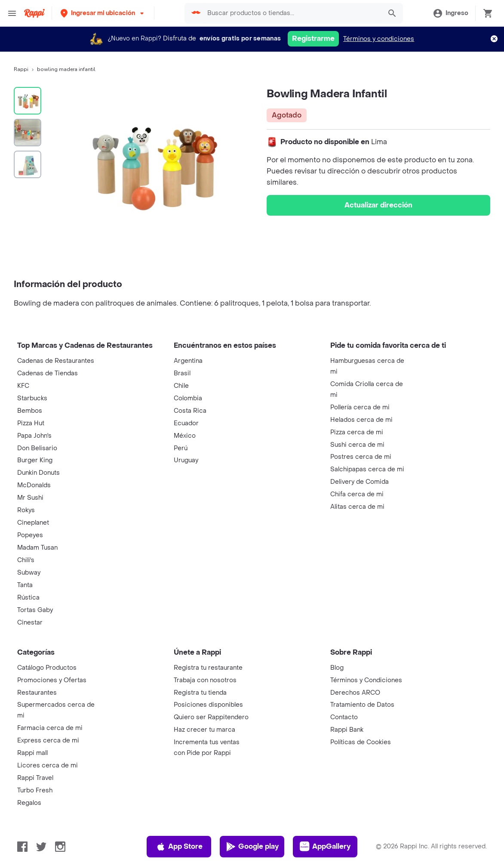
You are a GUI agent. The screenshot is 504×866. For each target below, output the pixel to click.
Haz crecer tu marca (204, 730)
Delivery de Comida (360, 482)
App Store (179, 847)
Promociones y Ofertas (52, 680)
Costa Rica (190, 411)
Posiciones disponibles (208, 705)
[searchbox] (292, 13)
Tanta (25, 585)
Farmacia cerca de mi (50, 728)
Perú (181, 448)
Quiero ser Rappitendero (211, 717)
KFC (23, 386)
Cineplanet (33, 523)
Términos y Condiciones (366, 680)
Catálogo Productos (47, 668)
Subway (29, 573)
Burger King (35, 460)
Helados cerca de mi (361, 420)
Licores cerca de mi (48, 765)
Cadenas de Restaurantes (56, 361)
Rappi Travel (35, 778)
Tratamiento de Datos (362, 705)
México (185, 436)
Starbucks (32, 398)
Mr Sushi (30, 498)
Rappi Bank (347, 730)
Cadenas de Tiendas (48, 373)
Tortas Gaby (35, 610)
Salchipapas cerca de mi (367, 469)
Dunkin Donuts (38, 473)
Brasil (182, 373)
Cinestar (30, 623)
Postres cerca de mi (361, 457)
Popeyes (30, 535)
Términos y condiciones (379, 39)
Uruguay (186, 460)
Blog (337, 668)
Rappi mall (32, 753)
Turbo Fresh (35, 790)
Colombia (188, 398)
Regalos (29, 803)
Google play (252, 847)
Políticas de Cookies (361, 742)
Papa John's (34, 436)
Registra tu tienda (200, 693)
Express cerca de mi (48, 741)
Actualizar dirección (378, 205)
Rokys (26, 510)
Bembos (30, 411)
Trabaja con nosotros (205, 680)
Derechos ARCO (355, 693)
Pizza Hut (31, 423)
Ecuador (186, 423)
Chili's (26, 560)
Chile (181, 386)
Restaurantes (37, 693)
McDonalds (34, 485)
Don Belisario (37, 448)
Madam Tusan (37, 548)
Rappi (21, 69)
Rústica (28, 598)
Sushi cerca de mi (357, 445)
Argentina (188, 361)
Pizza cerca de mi (357, 432)
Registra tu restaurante (208, 668)
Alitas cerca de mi (357, 507)
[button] (103, 13)
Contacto (344, 717)
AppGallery (325, 847)
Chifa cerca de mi (357, 494)
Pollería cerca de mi (360, 407)
